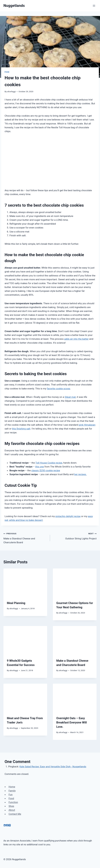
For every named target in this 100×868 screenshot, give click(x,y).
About (12, 810)
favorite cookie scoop (58, 389)
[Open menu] (94, 6)
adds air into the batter (76, 339)
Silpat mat (70, 397)
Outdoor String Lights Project (74, 536)
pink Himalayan (87, 425)
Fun (11, 795)
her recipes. (80, 474)
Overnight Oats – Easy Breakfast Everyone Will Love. (72, 722)
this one (40, 467)
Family (12, 791)
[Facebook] (7, 826)
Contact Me (15, 814)
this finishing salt (21, 429)
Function (13, 802)
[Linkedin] (5, 826)
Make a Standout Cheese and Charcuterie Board (26, 538)
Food (7, 72)
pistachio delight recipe (68, 516)
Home (12, 787)
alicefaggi (11, 91)
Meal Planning (16, 603)
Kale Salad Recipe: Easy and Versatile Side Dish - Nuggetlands (53, 767)
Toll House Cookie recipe (49, 463)
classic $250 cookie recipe (46, 470)
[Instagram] (10, 826)
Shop (11, 806)
